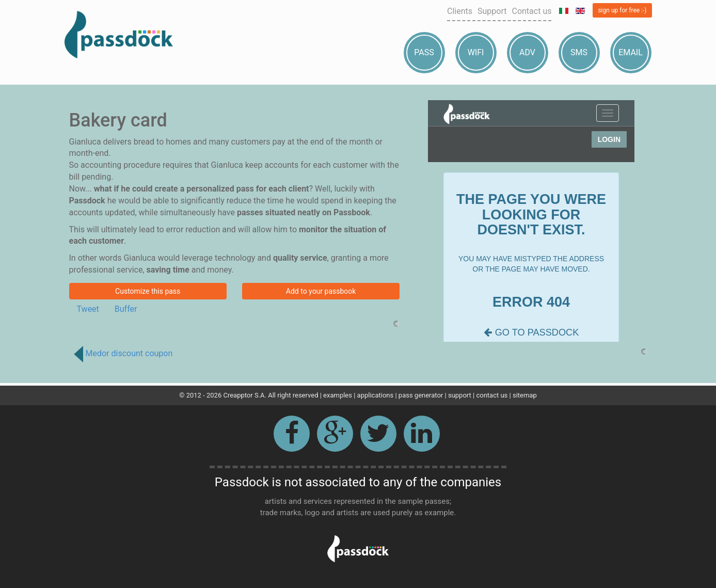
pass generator (421, 395)
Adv (527, 52)
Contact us (531, 11)
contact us (492, 395)
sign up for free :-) (622, 10)
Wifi (476, 52)
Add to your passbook (321, 291)
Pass (424, 52)
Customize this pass (148, 291)
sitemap (525, 395)
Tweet (88, 309)
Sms (579, 52)
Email (631, 52)
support (460, 395)
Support (492, 11)
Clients (460, 11)
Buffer (126, 309)
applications (376, 395)
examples (338, 395)
